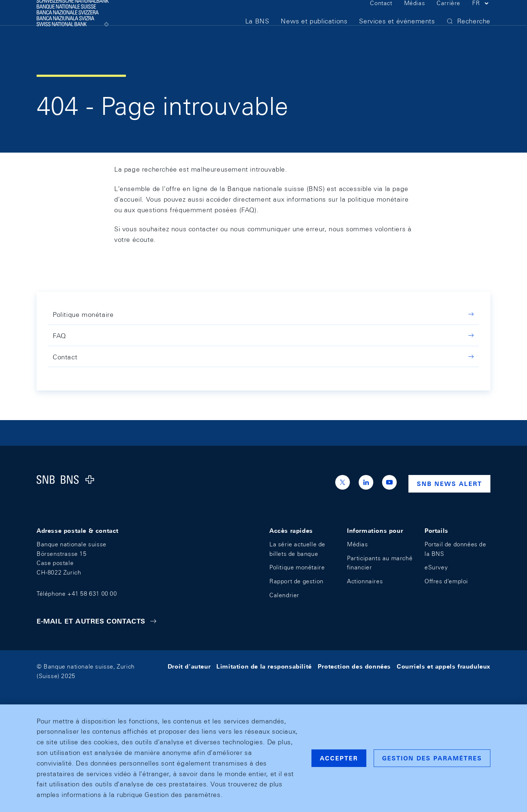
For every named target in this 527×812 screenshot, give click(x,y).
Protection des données (354, 667)
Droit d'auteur (189, 667)
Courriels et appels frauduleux (444, 667)
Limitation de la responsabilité (264, 667)
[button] (481, 18)
